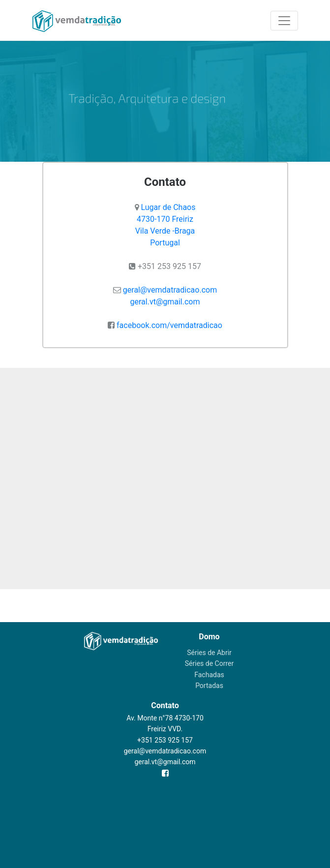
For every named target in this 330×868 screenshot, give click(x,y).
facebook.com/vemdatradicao (169, 325)
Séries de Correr (209, 663)
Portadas (209, 686)
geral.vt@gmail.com (165, 302)
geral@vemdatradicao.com (170, 290)
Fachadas (209, 675)
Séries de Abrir (209, 653)
